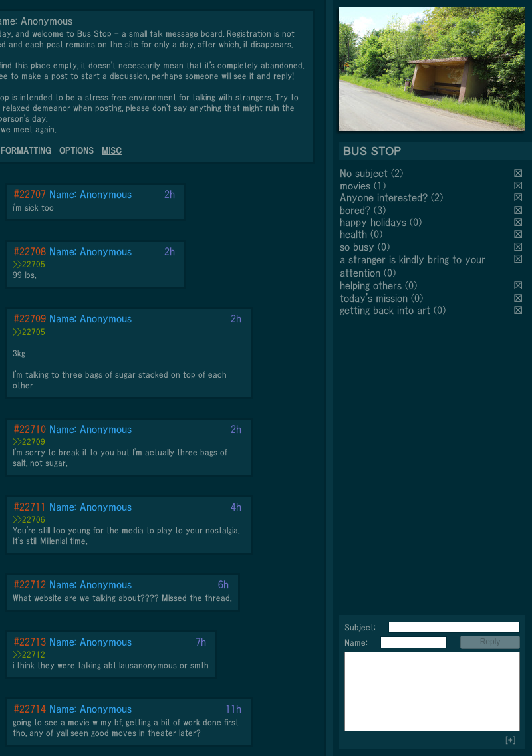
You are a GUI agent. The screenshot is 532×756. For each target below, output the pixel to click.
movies (355, 186)
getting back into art (385, 310)
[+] (510, 740)
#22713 (30, 642)
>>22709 (29, 442)
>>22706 (29, 520)
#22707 (30, 194)
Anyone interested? (384, 197)
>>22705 (29, 264)
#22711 (30, 507)
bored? (355, 210)
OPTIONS (76, 151)
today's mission (374, 298)
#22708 (30, 251)
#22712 (30, 584)
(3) (380, 210)
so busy (357, 247)
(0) (416, 222)
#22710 (30, 429)
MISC (112, 151)
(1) (380, 186)
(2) (397, 173)
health (353, 234)
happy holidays (373, 222)
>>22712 (29, 655)
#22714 (30, 709)
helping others (371, 285)
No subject (365, 173)
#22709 (30, 318)
